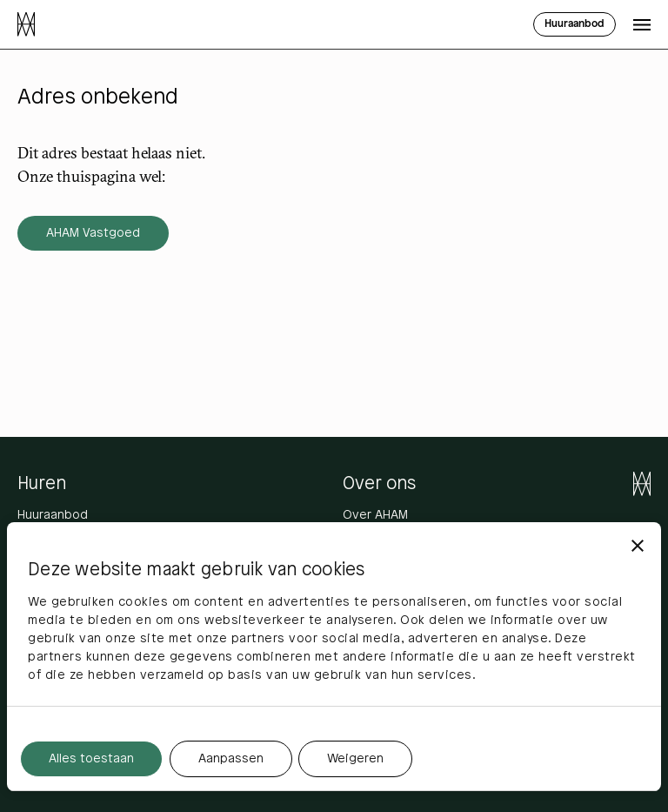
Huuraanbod (53, 516)
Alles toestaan (91, 759)
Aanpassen (231, 759)
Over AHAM (375, 516)
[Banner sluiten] (638, 546)
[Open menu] (642, 24)
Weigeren (355, 759)
